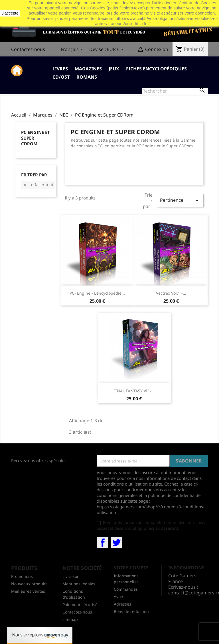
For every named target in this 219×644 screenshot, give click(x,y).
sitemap (70, 619)
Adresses (122, 604)
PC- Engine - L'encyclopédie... (97, 293)
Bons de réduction (131, 611)
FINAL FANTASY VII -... (134, 391)
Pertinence (180, 200)
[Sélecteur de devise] (116, 50)
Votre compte (131, 568)
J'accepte (10, 13)
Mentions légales (79, 584)
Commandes (126, 589)
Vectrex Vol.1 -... (171, 293)
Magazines (88, 69)
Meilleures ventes (28, 591)
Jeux (114, 69)
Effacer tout (38, 185)
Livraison (71, 576)
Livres (60, 69)
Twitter (116, 543)
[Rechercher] (175, 91)
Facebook (103, 543)
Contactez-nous (28, 49)
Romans (87, 77)
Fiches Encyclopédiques (156, 69)
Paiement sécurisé (80, 605)
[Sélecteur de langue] (73, 50)
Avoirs (120, 597)
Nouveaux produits (29, 584)
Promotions (22, 576)
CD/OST (61, 77)
